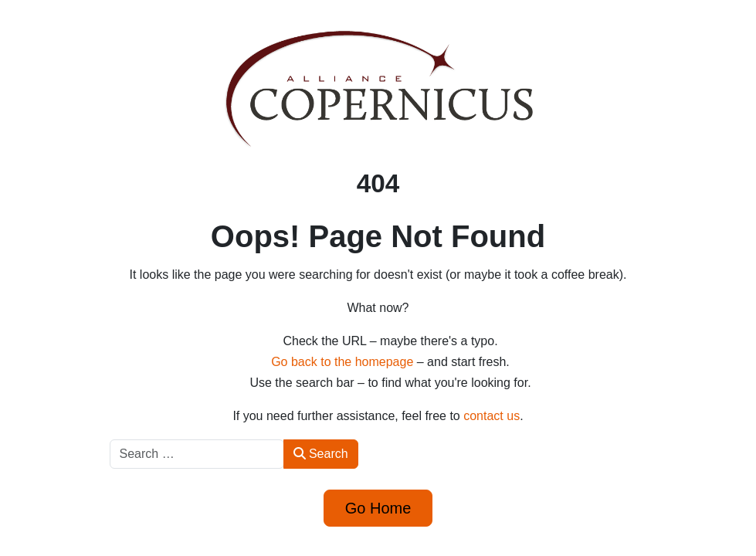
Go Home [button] (378, 508)
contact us (492, 416)
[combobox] (197, 454)
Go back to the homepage (342, 362)
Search (321, 454)
